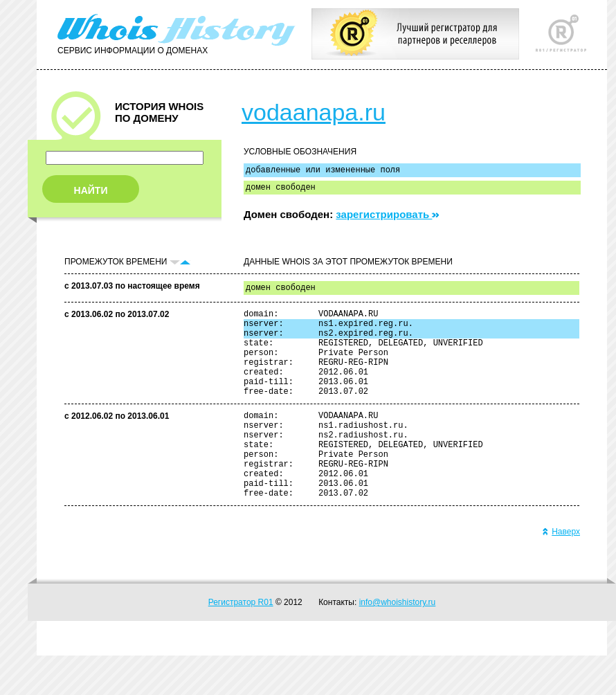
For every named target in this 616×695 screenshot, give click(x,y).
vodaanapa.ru (314, 112)
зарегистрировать (387, 218)
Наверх (561, 571)
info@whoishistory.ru (398, 642)
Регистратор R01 (241, 642)
